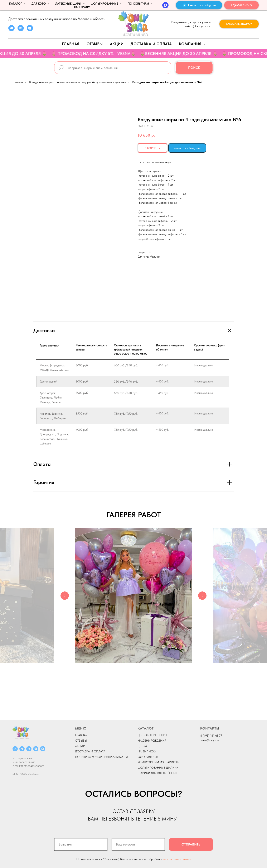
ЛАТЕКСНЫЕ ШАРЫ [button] (69, 4)
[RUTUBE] (29, 749)
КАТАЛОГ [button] (16, 4)
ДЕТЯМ (142, 746)
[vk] (11, 30)
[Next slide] (202, 596)
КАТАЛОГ (146, 728)
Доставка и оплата (151, 44)
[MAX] (165, 5)
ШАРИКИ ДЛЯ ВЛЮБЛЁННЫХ (157, 773)
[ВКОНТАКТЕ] (15, 749)
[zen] (30, 30)
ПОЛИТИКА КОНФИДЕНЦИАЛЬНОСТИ (102, 757)
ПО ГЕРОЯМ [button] (83, 7)
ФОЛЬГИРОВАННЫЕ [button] (105, 4)
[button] (239, 24)
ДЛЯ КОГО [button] (39, 4)
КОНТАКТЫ (210, 728)
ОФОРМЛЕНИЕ (148, 757)
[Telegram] (22, 749)
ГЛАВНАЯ (81, 735)
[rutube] (21, 30)
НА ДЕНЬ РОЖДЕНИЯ (152, 741)
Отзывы (95, 44)
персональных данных (177, 859)
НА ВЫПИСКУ (147, 751)
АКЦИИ (117, 44)
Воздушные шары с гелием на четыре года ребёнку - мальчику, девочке (78, 82)
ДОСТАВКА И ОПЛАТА (90, 751)
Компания (191, 44)
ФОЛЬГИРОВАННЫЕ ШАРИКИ (158, 768)
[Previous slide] (65, 596)
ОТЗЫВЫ (81, 741)
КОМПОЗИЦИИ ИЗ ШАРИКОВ (158, 762)
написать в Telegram (187, 148)
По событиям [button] (139, 4)
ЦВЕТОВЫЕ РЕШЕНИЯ (152, 735)
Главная (71, 44)
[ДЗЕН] (36, 749)
